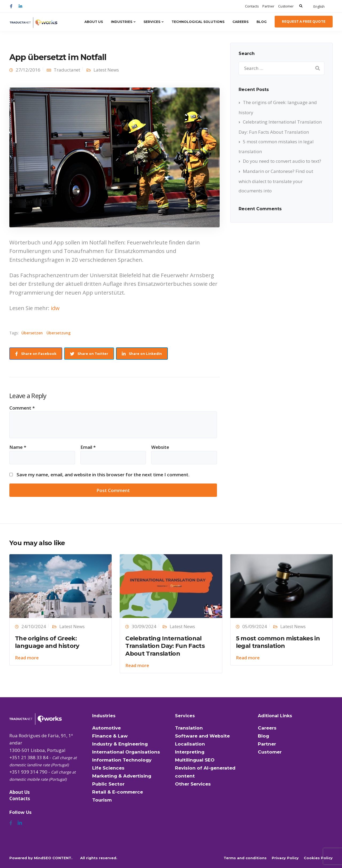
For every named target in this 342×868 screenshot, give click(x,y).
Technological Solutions (198, 22)
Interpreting (190, 752)
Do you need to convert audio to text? (282, 161)
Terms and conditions (245, 858)
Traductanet (67, 70)
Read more (27, 658)
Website (160, 447)
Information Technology (122, 760)
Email (88, 447)
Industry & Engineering (120, 744)
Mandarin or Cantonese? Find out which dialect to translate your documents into (276, 181)
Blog (262, 22)
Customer (286, 6)
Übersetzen (32, 333)
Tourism (102, 800)
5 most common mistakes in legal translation (278, 642)
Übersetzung (59, 333)
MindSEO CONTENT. (53, 858)
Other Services (193, 784)
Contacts (252, 6)
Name (18, 447)
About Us (94, 22)
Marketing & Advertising (122, 776)
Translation (189, 728)
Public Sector (108, 784)
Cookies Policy (318, 858)
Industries (122, 22)
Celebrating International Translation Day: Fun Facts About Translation (165, 646)
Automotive (106, 728)
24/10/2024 (34, 626)
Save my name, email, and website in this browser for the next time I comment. (103, 475)
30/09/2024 (144, 626)
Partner (268, 6)
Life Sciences (108, 768)
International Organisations (126, 752)
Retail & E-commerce (118, 792)
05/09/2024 (255, 626)
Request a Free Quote (304, 21)
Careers (240, 22)
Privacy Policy (285, 858)
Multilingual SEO (195, 760)
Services (152, 22)
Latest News (106, 70)
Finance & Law (110, 736)
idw (55, 308)
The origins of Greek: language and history (47, 642)
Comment (22, 408)
